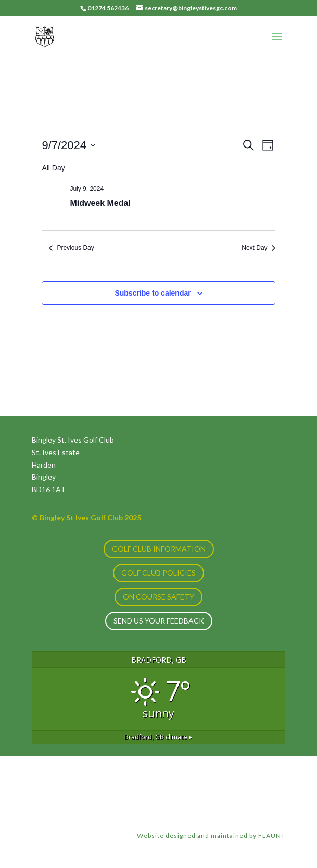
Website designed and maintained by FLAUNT (211, 835)
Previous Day (71, 248)
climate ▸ (158, 737)
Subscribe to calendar (153, 293)
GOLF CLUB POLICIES (158, 573)
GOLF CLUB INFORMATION (159, 549)
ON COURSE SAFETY (158, 597)
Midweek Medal (100, 203)
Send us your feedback (159, 621)
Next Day (258, 248)
